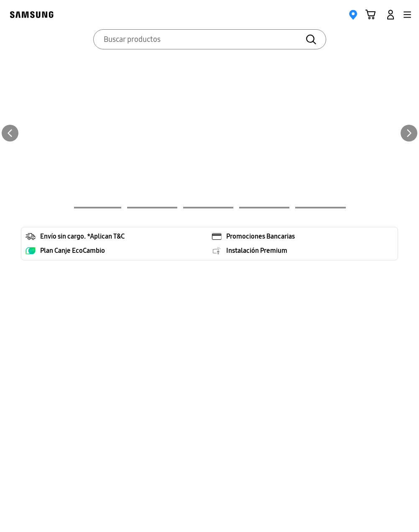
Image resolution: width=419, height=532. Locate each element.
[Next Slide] (409, 133)
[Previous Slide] (10, 133)
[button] (407, 15)
